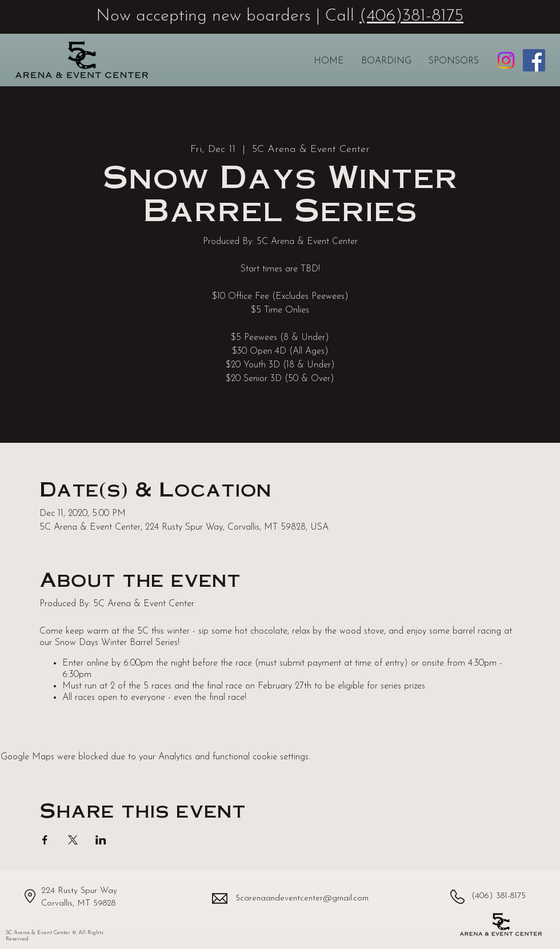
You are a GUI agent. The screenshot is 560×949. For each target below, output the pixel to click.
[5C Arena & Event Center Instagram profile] (506, 60)
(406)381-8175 (411, 16)
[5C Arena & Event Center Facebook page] (534, 60)
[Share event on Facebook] (45, 840)
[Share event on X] (73, 840)
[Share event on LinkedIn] (101, 840)
